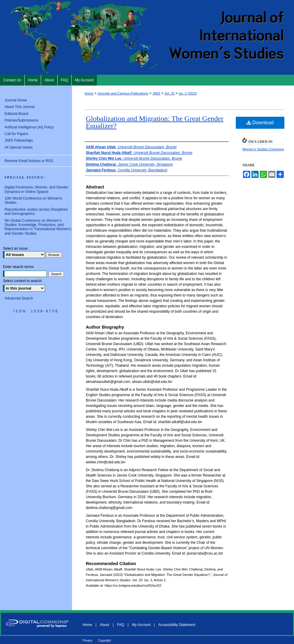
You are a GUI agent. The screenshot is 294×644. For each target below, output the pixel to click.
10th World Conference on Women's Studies (33, 200)
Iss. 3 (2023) (188, 93)
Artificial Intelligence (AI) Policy (29, 127)
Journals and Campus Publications (123, 93)
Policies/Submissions (21, 120)
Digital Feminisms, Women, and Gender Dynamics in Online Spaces (36, 189)
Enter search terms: (19, 267)
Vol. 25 (169, 93)
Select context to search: (23, 281)
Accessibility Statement (177, 625)
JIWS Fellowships (19, 140)
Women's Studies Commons (263, 149)
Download (260, 123)
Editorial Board (16, 114)
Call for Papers (16, 134)
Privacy (87, 641)
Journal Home (16, 100)
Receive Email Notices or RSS (29, 161)
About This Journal (19, 107)
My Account (141, 625)
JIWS (156, 93)
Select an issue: (16, 248)
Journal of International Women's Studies (147, 37)
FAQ (121, 625)
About (105, 625)
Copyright (105, 641)
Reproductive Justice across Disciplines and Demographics (36, 212)
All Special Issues (19, 147)
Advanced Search (19, 298)
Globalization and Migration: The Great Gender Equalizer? (155, 122)
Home (89, 93)
